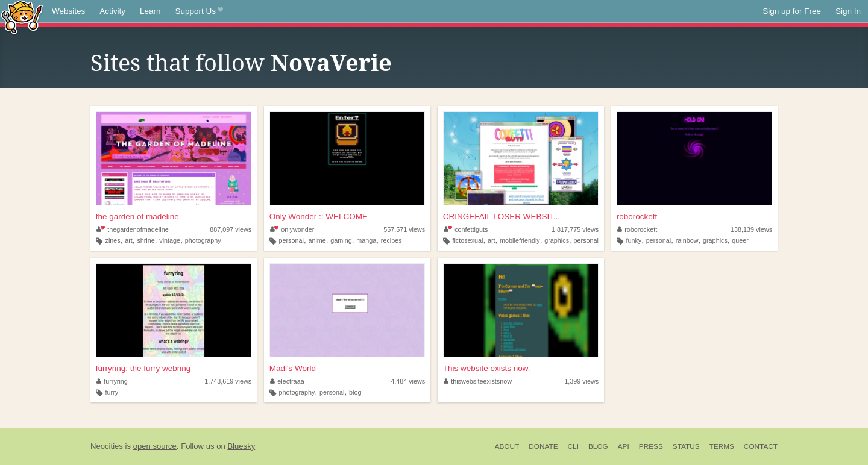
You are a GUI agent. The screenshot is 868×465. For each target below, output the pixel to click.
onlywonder (292, 229)
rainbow (687, 240)
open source (155, 446)
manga (366, 240)
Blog (598, 446)
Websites (68, 11)
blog (355, 392)
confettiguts (466, 229)
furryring (112, 381)
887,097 (231, 229)
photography (203, 240)
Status (686, 446)
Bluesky (241, 446)
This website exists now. (487, 368)
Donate (543, 446)
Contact (761, 446)
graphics (557, 240)
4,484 (408, 381)
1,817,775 (575, 229)
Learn (150, 11)
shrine (146, 240)
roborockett (637, 217)
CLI (573, 446)
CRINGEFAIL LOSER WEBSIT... (502, 217)
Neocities (107, 446)
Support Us (199, 11)
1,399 (581, 381)
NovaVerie (331, 63)
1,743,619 (228, 381)
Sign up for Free (792, 11)
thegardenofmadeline (133, 229)
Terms (722, 446)
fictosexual (467, 240)
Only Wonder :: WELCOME (319, 217)
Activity (112, 11)
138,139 (751, 229)
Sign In (848, 11)
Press (651, 446)
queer (740, 240)
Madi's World (293, 368)
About (507, 446)
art (129, 240)
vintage (170, 240)
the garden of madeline (137, 217)
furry (112, 392)
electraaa (287, 381)
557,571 (404, 229)
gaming (341, 240)
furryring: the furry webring (143, 368)
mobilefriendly (520, 240)
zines (113, 240)
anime (317, 240)
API (624, 446)
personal (291, 240)
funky (634, 240)
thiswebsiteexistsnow (478, 381)
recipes (392, 240)
